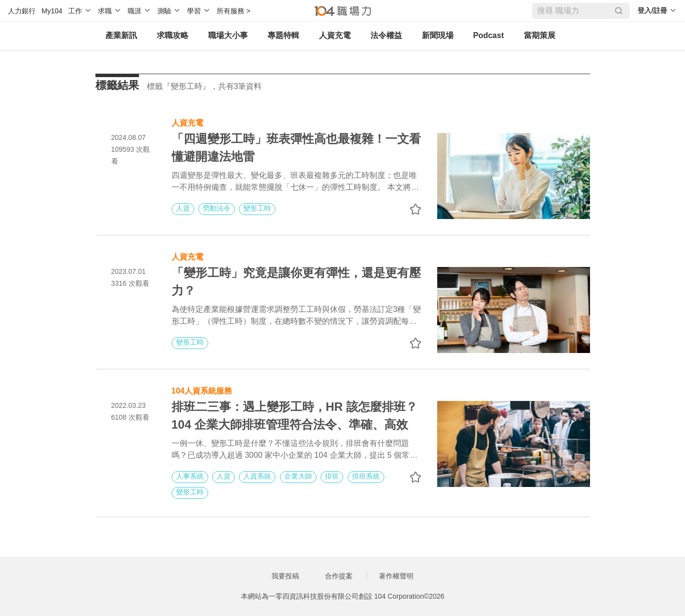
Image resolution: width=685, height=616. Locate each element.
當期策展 (540, 35)
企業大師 (298, 476)
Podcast (489, 35)
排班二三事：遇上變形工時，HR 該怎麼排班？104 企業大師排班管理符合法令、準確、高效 (295, 416)
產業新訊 (121, 35)
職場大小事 (228, 35)
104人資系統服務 (202, 390)
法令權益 (386, 35)
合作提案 (339, 576)
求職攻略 (173, 35)
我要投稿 (285, 576)
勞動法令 (217, 208)
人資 (183, 208)
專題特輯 (283, 35)
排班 (332, 476)
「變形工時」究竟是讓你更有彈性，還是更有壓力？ (296, 282)
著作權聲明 (396, 576)
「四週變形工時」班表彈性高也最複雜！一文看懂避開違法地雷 (296, 148)
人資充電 (335, 35)
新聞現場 (438, 35)
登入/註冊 (652, 10)
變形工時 (257, 208)
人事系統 (190, 476)
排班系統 (366, 476)
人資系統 (257, 476)
